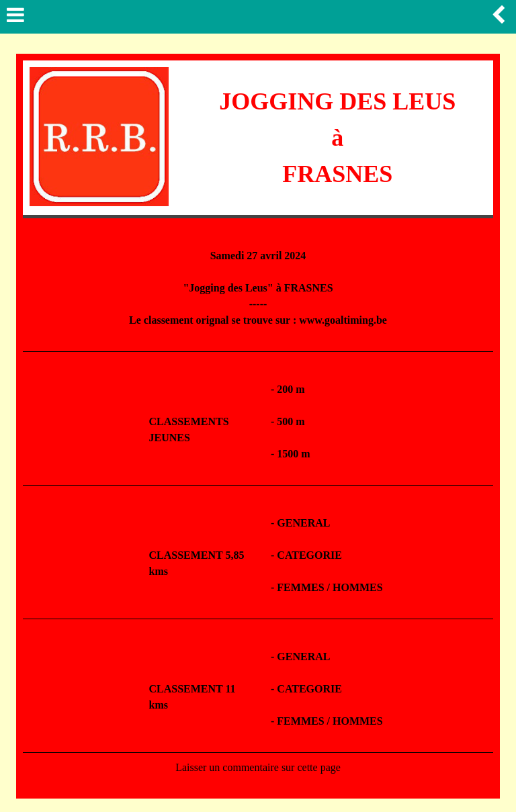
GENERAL (303, 523)
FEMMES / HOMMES (330, 587)
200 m (291, 389)
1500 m (293, 454)
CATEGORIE (309, 555)
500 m (291, 421)
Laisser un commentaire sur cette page (258, 767)
